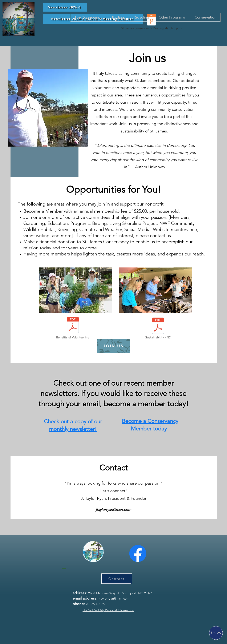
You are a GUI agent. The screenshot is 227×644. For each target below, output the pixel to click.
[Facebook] (138, 553)
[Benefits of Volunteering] (73, 328)
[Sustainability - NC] (158, 329)
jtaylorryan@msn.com (113, 510)
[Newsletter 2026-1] (65, 7)
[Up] (216, 633)
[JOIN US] (114, 346)
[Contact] (117, 579)
